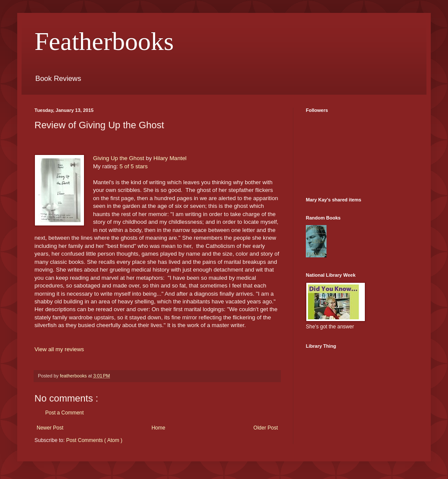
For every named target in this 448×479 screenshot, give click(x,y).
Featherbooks (104, 41)
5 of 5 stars (134, 166)
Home (159, 428)
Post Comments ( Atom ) (94, 440)
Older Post (266, 428)
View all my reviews (59, 349)
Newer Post (50, 428)
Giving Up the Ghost (119, 158)
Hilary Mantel (170, 158)
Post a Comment (64, 413)
